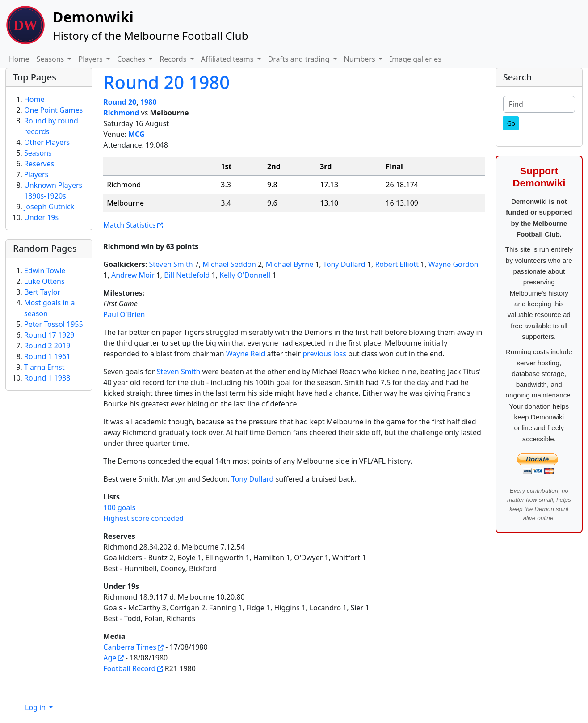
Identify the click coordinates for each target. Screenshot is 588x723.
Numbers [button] (361, 59)
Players (36, 174)
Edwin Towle (45, 271)
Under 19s (41, 217)
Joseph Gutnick (49, 207)
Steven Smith (171, 264)
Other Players (47, 142)
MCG (136, 134)
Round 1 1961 (47, 356)
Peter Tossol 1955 (54, 324)
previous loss (324, 354)
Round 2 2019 (47, 346)
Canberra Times (130, 647)
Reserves (39, 164)
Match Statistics (129, 225)
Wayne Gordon (454, 264)
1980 (149, 102)
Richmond (121, 113)
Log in (36, 707)
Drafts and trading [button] (300, 59)
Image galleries (416, 59)
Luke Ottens (44, 281)
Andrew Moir (133, 275)
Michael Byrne (290, 264)
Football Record (129, 668)
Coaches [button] (132, 59)
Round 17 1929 (49, 335)
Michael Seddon (229, 264)
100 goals (119, 507)
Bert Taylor (42, 292)
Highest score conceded (143, 518)
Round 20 (120, 102)
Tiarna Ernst (44, 367)
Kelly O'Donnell (245, 275)
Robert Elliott (397, 264)
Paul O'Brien (124, 314)
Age (110, 658)
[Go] (511, 123)
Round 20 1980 (166, 82)
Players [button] (91, 59)
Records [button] (174, 59)
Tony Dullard (344, 264)
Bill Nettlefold (187, 275)
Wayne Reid (246, 354)
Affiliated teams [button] (228, 59)
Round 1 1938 (47, 378)
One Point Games (53, 110)
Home (19, 59)
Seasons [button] (51, 59)
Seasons (38, 153)
